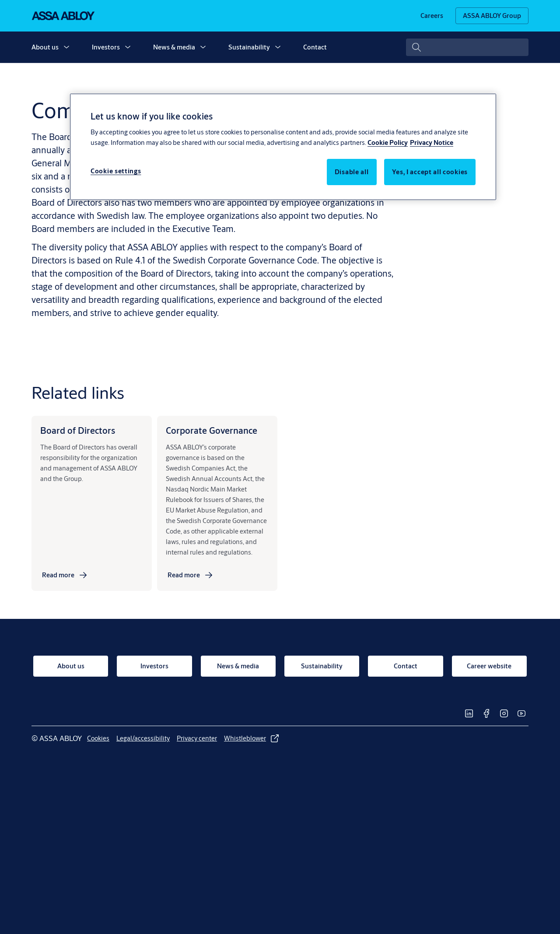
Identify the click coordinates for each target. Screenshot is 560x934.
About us (45, 47)
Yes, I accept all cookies (430, 172)
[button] (66, 47)
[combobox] (467, 47)
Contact (315, 47)
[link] (432, 16)
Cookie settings (116, 171)
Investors (106, 47)
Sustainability (249, 47)
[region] (283, 147)
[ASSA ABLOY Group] (492, 16)
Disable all (352, 172)
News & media (174, 47)
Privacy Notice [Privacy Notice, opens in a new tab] (432, 142)
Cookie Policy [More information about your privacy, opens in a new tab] (388, 142)
